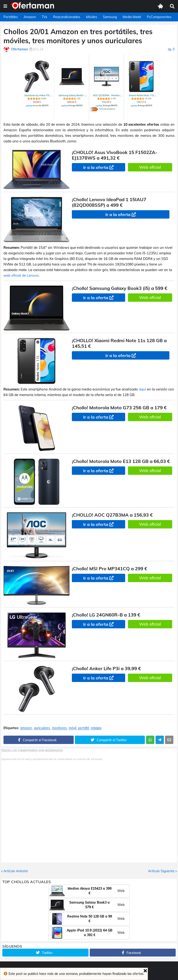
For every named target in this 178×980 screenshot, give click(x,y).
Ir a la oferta (96, 167)
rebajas (96, 728)
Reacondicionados (67, 17)
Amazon (30, 17)
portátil (83, 728)
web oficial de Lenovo (21, 275)
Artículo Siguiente (161, 871)
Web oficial (150, 167)
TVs (44, 17)
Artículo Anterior (16, 871)
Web (121, 891)
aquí (142, 389)
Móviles (92, 17)
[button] (5, 6)
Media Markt (132, 17)
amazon (26, 728)
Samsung (110, 17)
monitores (59, 728)
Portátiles (11, 17)
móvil (72, 728)
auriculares (42, 728)
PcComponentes (159, 17)
